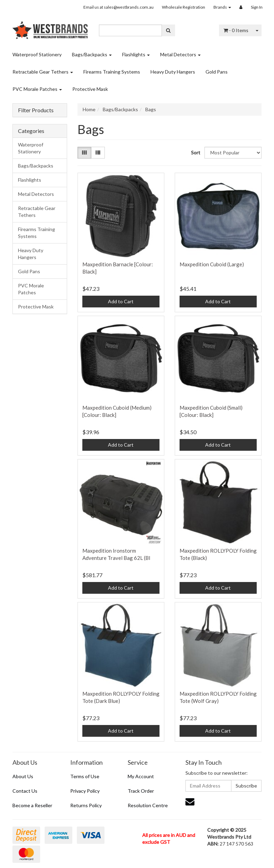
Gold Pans (217, 72)
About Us (23, 776)
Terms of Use (85, 776)
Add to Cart (121, 301)
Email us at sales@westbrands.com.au (118, 7)
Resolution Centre (148, 805)
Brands (222, 7)
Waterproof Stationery (37, 54)
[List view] (98, 153)
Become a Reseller (32, 805)
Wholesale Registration (184, 7)
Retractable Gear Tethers (43, 72)
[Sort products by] (233, 153)
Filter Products (36, 110)
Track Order (141, 791)
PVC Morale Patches (37, 89)
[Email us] (190, 801)
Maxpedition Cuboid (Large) (212, 264)
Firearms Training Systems (112, 72)
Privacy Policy (85, 791)
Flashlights (136, 54)
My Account (141, 776)
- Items (236, 30)
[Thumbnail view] (84, 153)
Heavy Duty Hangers (173, 72)
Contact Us (25, 791)
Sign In (257, 7)
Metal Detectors (180, 54)
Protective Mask (90, 89)
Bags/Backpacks (92, 54)
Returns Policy (86, 805)
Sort (195, 152)
